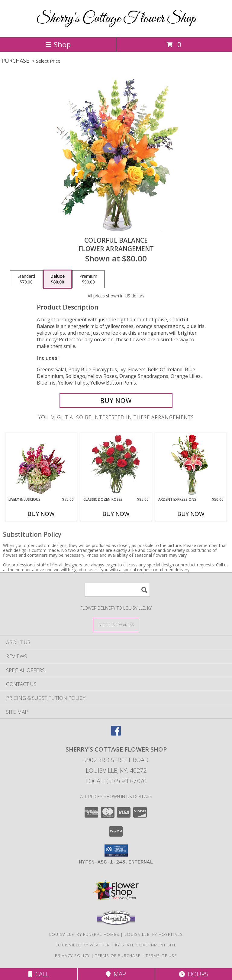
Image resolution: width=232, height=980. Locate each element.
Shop (58, 44)
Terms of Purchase (118, 955)
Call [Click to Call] (39, 974)
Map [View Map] (116, 974)
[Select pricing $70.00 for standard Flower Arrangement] (26, 279)
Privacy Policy (72, 955)
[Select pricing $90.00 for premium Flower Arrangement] (88, 279)
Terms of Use (161, 955)
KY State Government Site (146, 945)
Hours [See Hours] (193, 974)
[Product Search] (117, 590)
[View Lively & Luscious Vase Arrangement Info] (41, 465)
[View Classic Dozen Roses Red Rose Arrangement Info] (116, 465)
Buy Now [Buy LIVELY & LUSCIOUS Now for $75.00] (41, 514)
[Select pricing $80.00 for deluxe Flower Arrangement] (58, 279)
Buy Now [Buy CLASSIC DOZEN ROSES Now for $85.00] (116, 514)
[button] (116, 851)
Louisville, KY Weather (83, 945)
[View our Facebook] (116, 734)
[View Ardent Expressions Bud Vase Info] (191, 465)
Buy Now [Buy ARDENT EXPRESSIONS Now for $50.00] (191, 514)
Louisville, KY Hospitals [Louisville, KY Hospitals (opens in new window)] (154, 934)
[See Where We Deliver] (116, 625)
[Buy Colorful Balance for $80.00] (116, 401)
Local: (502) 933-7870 (116, 781)
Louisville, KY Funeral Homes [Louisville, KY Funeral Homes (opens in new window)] (84, 934)
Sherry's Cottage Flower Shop (116, 19)
